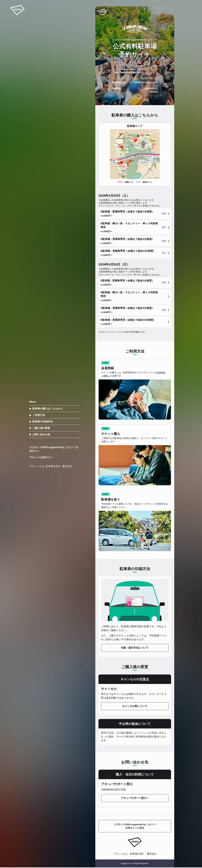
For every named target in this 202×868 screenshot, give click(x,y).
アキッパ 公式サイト (41, 457)
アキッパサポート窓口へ (135, 798)
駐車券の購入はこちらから (48, 409)
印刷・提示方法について (135, 648)
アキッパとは (120, 854)
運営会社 (152, 854)
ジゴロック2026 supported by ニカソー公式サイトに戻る (135, 826)
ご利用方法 (39, 415)
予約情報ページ (158, 636)
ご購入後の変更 (41, 428)
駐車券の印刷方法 (43, 422)
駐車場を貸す (137, 854)
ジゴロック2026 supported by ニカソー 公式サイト (54, 449)
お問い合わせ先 (41, 434)
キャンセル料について (135, 706)
